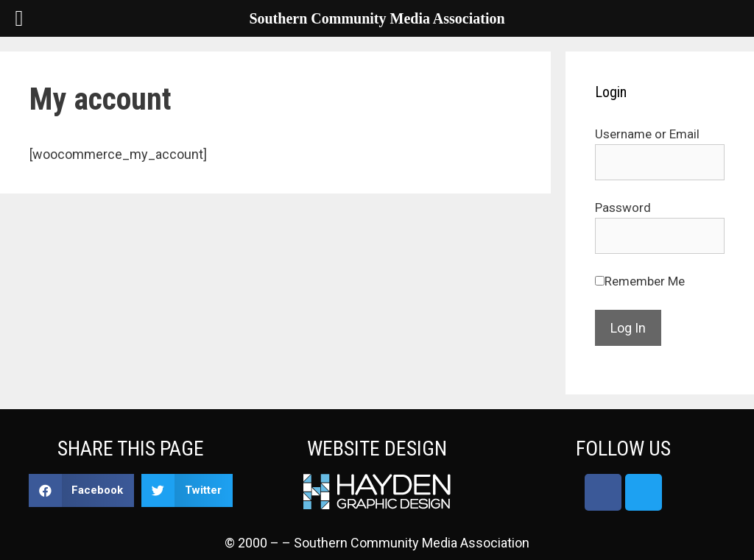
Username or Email (647, 134)
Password (623, 208)
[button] (82, 490)
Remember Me (645, 281)
